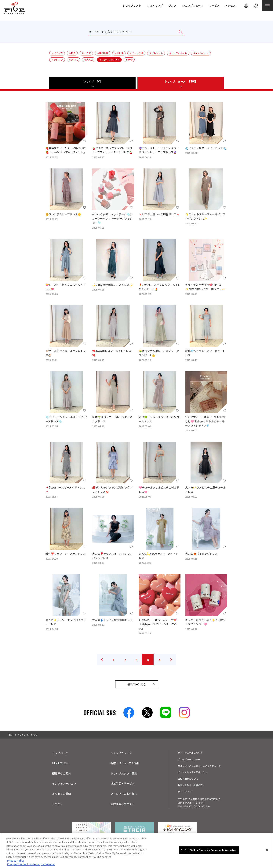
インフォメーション (64, 783)
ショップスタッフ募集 (124, 773)
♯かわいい (57, 60)
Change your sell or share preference (31, 864)
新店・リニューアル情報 (125, 763)
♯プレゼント (156, 53)
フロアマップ (155, 5)
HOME (11, 735)
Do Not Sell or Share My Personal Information (209, 850)
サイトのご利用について (190, 753)
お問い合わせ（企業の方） (191, 785)
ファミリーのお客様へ (124, 794)
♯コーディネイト (178, 53)
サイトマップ (184, 792)
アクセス (230, 5)
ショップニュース (193, 5)
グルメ (173, 5)
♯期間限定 (103, 53)
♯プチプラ (57, 53)
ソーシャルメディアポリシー (192, 772)
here (10, 842)
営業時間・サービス (122, 783)
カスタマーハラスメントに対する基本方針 (199, 766)
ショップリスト (132, 5)
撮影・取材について (188, 779)
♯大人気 (89, 60)
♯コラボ (86, 53)
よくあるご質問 (61, 794)
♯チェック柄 (136, 53)
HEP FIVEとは (60, 763)
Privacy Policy (16, 861)
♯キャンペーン (201, 53)
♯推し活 (119, 53)
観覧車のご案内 (61, 773)
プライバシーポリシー (189, 759)
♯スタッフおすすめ (109, 60)
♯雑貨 (72, 53)
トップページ (60, 753)
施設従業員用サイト (122, 804)
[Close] (267, 850)
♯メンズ (73, 60)
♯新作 (129, 60)
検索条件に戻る (136, 684)
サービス (214, 5)
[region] (136, 850)
